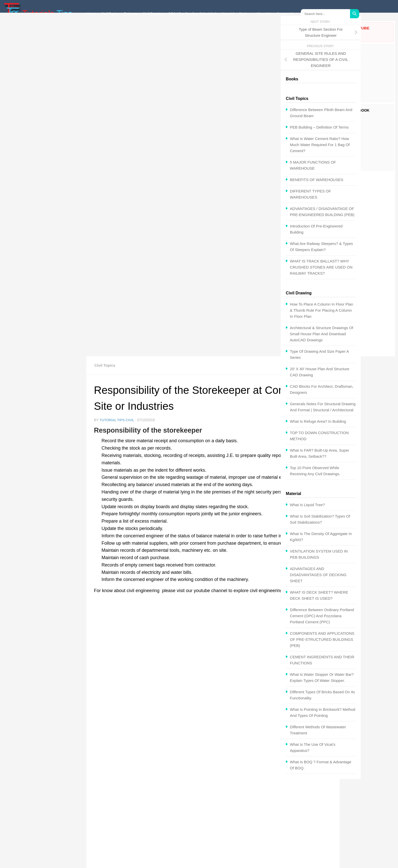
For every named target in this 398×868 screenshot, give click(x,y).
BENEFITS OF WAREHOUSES (39, 188)
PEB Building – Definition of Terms (42, 136)
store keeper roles (236, 552)
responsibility (156, 552)
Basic (243, 14)
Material (228, 14)
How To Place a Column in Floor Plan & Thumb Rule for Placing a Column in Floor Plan (44, 319)
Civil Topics (110, 14)
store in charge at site (194, 552)
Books (93, 832)
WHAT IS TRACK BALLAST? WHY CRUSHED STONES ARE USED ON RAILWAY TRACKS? (43, 276)
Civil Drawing (153, 14)
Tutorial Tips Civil (118, 88)
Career (168, 825)
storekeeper (107, 561)
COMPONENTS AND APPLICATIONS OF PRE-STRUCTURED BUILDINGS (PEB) (44, 648)
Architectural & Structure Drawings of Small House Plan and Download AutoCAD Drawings (44, 342)
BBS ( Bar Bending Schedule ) (192, 14)
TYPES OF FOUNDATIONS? (267, 630)
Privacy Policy (173, 832)
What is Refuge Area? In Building (40, 430)
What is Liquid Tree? (30, 513)
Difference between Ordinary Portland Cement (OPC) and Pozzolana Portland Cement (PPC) (44, 624)
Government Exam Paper (257, 825)
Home (91, 14)
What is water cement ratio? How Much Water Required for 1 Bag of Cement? (42, 153)
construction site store (117, 552)
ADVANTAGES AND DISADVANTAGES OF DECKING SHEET (40, 583)
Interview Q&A (99, 825)
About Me (264, 14)
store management (275, 552)
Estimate (130, 14)
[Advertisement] (359, 264)
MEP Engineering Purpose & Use (126, 630)
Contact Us (285, 14)
